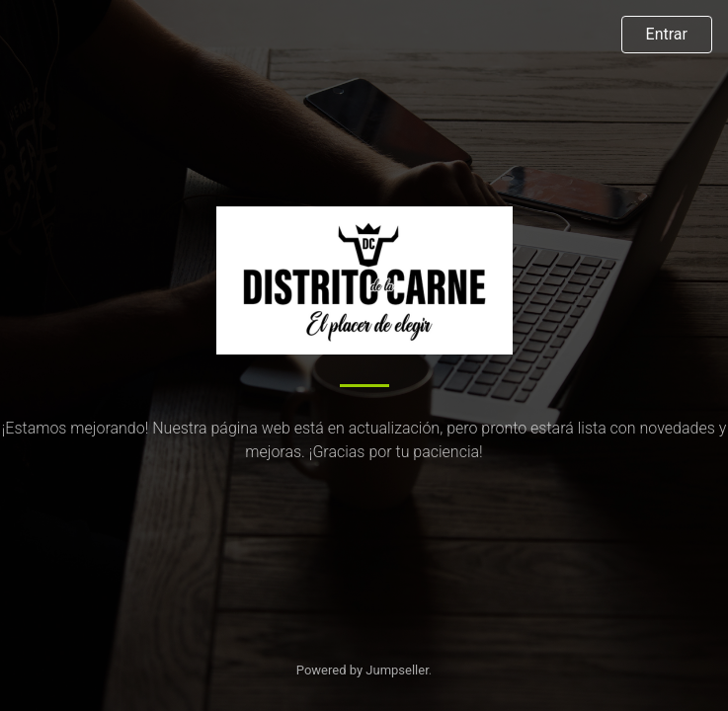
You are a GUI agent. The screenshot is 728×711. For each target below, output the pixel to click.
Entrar (667, 34)
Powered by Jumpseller (363, 670)
